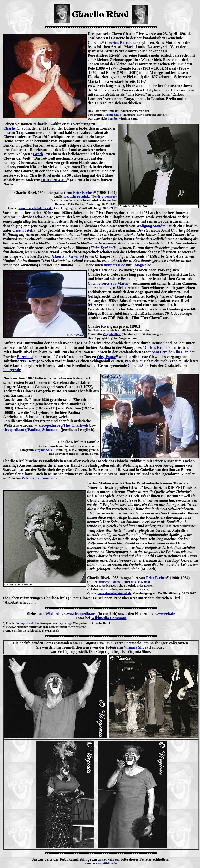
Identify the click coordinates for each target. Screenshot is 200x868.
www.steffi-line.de (105, 863)
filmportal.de (114, 265)
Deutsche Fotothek (77, 197)
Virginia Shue (112, 115)
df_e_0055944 (140, 582)
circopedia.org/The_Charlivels (64, 425)
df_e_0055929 (107, 197)
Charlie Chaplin (17, 128)
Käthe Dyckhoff (103, 248)
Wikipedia (54, 614)
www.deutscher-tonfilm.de (25, 627)
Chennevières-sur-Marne (108, 283)
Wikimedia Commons (39, 478)
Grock (38, 154)
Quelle (10, 623)
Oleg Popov (106, 357)
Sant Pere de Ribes (167, 352)
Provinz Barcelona (121, 42)
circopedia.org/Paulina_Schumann (31, 430)
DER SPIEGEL (54, 180)
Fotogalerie (142, 265)
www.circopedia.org (80, 614)
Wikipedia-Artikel (29, 623)
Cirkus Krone (156, 347)
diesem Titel (22, 230)
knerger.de (12, 370)
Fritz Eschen (84, 192)
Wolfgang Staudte (151, 226)
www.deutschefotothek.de (36, 208)
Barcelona (25, 357)
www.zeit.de (165, 614)
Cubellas (95, 42)
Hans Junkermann (68, 256)
